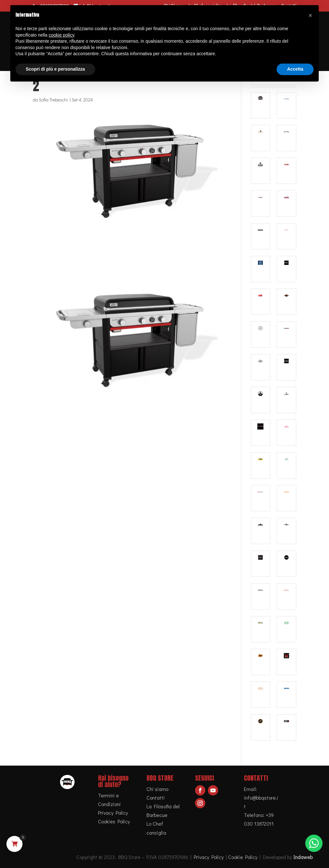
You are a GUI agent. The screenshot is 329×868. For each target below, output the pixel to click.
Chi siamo (157, 789)
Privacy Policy (113, 813)
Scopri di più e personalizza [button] (55, 69)
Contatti (156, 798)
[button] (310, 15)
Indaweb (303, 857)
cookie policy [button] (62, 35)
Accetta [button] (295, 69)
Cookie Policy (243, 857)
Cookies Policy (114, 821)
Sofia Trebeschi (53, 100)
